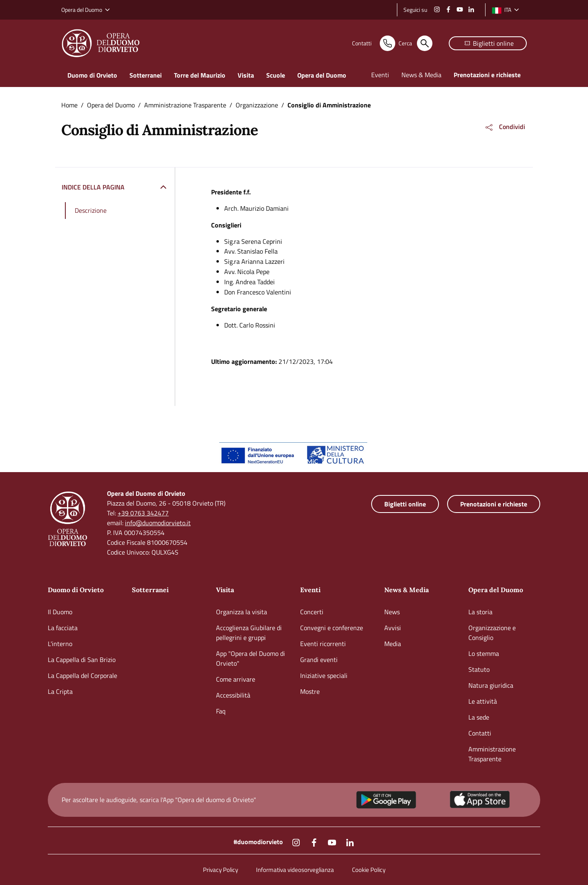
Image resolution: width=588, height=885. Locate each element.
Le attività (483, 701)
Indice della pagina (93, 187)
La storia (480, 612)
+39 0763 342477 (143, 513)
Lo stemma (484, 653)
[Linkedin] (471, 9)
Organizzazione (257, 105)
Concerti (312, 612)
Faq (221, 711)
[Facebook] (448, 9)
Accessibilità (233, 695)
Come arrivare (236, 679)
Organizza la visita (242, 612)
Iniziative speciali (324, 675)
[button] (505, 127)
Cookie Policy (369, 870)
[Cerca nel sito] (400, 43)
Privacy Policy (220, 870)
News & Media (406, 590)
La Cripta (60, 691)
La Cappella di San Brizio (82, 660)
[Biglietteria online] (488, 43)
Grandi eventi (319, 660)
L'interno (60, 644)
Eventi (310, 590)
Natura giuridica (491, 685)
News (392, 612)
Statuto (479, 669)
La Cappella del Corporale (82, 675)
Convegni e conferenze (332, 628)
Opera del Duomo (111, 105)
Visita (225, 590)
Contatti (480, 733)
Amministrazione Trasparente (185, 105)
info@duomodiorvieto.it (158, 523)
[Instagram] (437, 9)
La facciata (63, 628)
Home (69, 105)
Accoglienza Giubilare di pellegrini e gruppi (249, 633)
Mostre (310, 691)
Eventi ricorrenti (323, 644)
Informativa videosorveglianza (295, 870)
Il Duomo (60, 612)
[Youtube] (460, 9)
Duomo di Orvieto (76, 590)
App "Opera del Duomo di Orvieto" (251, 658)
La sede (479, 717)
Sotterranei (150, 590)
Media (393, 644)
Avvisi (393, 628)
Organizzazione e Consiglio (492, 633)
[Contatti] (344, 43)
